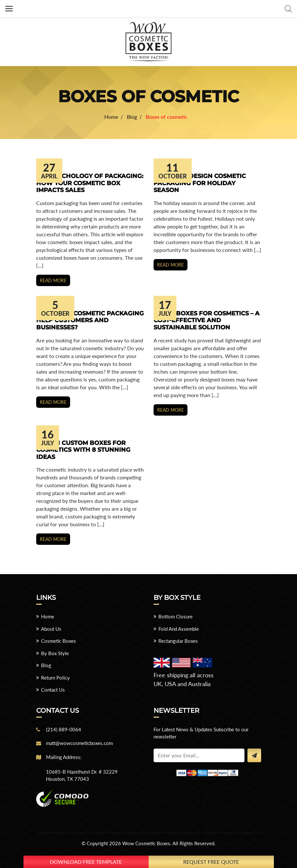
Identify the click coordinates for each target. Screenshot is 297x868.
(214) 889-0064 (64, 729)
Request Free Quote (211, 862)
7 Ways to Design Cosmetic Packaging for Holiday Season (200, 183)
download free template (86, 862)
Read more (53, 280)
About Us (51, 629)
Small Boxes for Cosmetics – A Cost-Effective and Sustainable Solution (207, 320)
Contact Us (53, 690)
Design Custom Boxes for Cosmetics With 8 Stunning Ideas (83, 450)
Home (48, 616)
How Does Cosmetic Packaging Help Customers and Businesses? (90, 320)
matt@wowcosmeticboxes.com (79, 743)
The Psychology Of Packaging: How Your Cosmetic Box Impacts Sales (90, 183)
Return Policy (55, 678)
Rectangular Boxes (178, 641)
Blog (46, 665)
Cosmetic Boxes (59, 641)
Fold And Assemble (179, 629)
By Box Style (55, 653)
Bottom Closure (176, 616)
